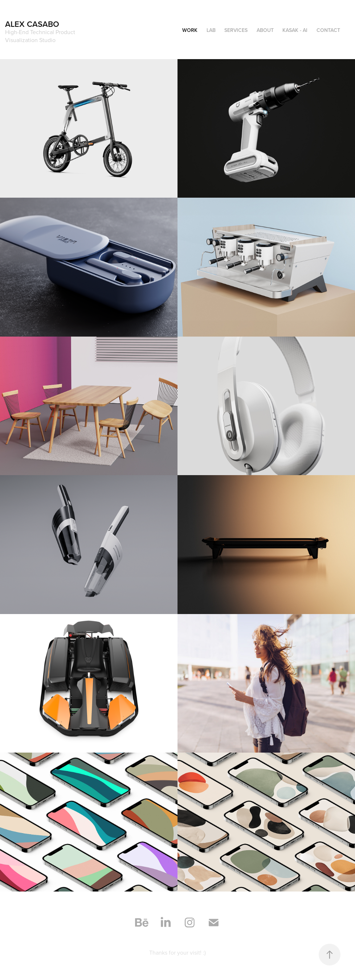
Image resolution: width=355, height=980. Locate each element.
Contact (328, 30)
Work (190, 30)
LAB (211, 30)
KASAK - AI (295, 30)
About (265, 30)
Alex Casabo (32, 24)
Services (236, 30)
